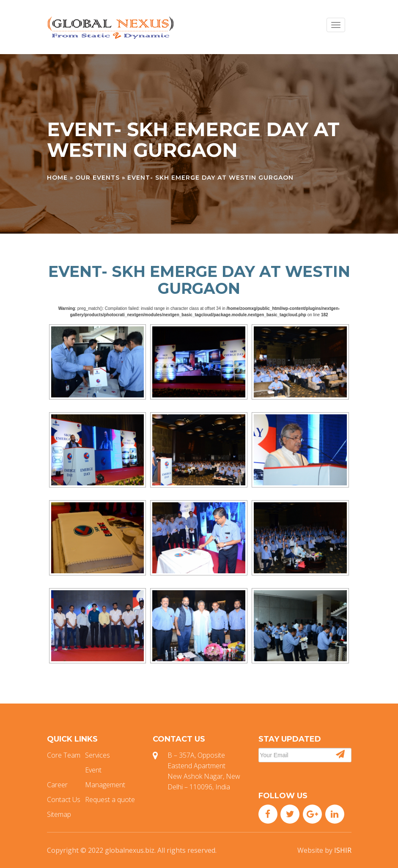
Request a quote (110, 800)
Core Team (64, 755)
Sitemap (59, 814)
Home (57, 178)
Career (57, 785)
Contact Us (64, 800)
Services (97, 755)
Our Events (97, 178)
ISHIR (343, 850)
